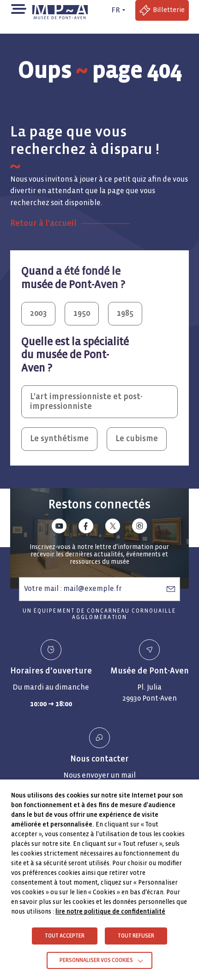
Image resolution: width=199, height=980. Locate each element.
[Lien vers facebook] (86, 528)
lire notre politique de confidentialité (110, 912)
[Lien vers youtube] (59, 528)
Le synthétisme (59, 439)
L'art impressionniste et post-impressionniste (86, 401)
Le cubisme (137, 439)
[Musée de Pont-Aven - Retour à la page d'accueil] (62, 10)
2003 (38, 313)
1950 (82, 313)
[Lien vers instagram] (139, 528)
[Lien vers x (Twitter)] (113, 528)
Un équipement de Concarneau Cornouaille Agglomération (99, 614)
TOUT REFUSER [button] (136, 936)
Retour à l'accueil (43, 223)
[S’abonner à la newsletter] (171, 589)
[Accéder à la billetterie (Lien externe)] (162, 10)
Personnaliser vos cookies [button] (96, 960)
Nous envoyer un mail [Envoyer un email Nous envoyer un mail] (99, 775)
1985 (125, 313)
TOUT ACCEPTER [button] (65, 936)
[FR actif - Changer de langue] (117, 10)
